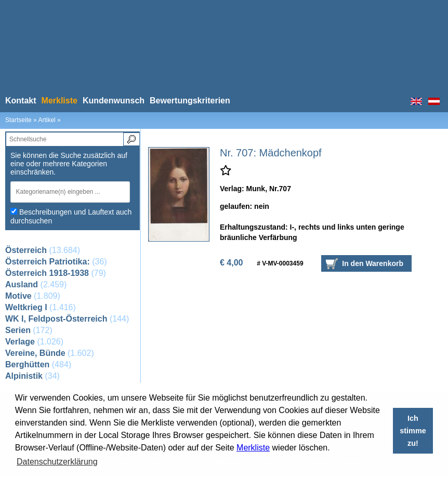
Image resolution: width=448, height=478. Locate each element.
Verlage (20, 342)
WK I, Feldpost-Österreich (56, 319)
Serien (18, 330)
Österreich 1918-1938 (47, 273)
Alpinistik (24, 376)
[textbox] (67, 191)
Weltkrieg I (26, 307)
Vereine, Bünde (35, 353)
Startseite (18, 120)
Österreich (26, 250)
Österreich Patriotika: (48, 262)
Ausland (22, 284)
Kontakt (21, 101)
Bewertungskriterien (190, 101)
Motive (18, 296)
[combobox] (73, 192)
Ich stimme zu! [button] (413, 431)
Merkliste (253, 448)
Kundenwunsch (114, 101)
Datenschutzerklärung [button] (57, 462)
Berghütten (27, 364)
